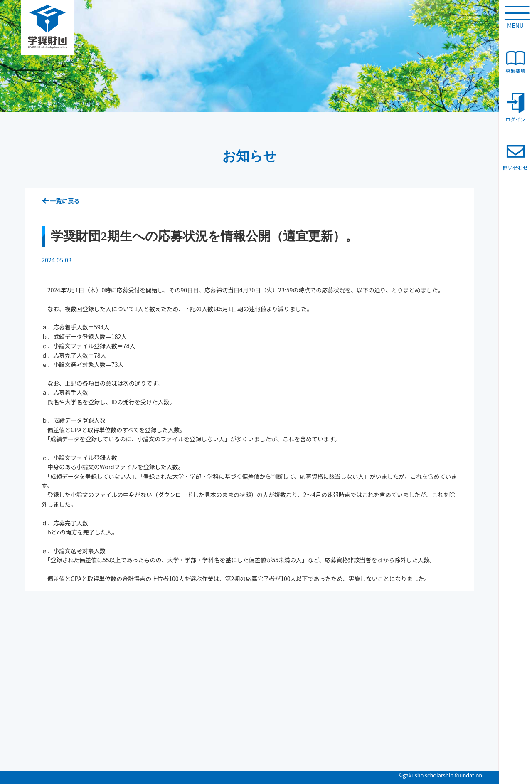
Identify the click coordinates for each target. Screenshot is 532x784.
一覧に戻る (65, 201)
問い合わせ (515, 156)
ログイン (515, 108)
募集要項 (515, 62)
